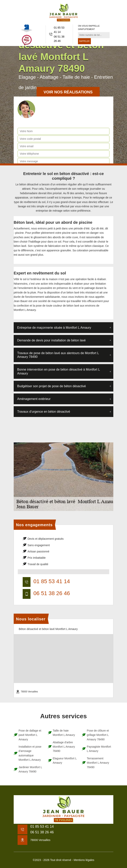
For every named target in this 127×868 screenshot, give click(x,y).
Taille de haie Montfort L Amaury (64, 733)
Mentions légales (84, 860)
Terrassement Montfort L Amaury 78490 (98, 763)
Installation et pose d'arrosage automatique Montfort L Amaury (30, 753)
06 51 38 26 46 (59, 39)
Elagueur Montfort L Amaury (65, 761)
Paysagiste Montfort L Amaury (99, 749)
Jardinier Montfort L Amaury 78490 (30, 769)
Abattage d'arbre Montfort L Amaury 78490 (64, 747)
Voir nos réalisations (68, 92)
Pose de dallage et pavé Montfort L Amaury (30, 735)
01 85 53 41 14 (59, 30)
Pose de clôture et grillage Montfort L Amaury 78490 (98, 735)
